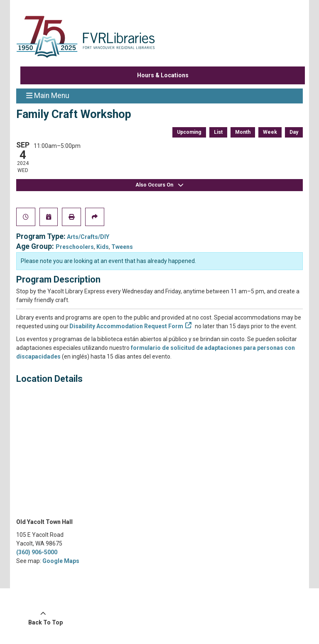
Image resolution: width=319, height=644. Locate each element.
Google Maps (61, 561)
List (218, 132)
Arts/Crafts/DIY (88, 237)
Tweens (122, 247)
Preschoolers (75, 247)
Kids (103, 247)
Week (270, 132)
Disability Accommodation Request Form (126, 326)
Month (243, 132)
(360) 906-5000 (37, 552)
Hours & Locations (163, 75)
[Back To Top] (43, 618)
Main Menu (48, 95)
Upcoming (189, 132)
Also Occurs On (159, 185)
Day (294, 132)
